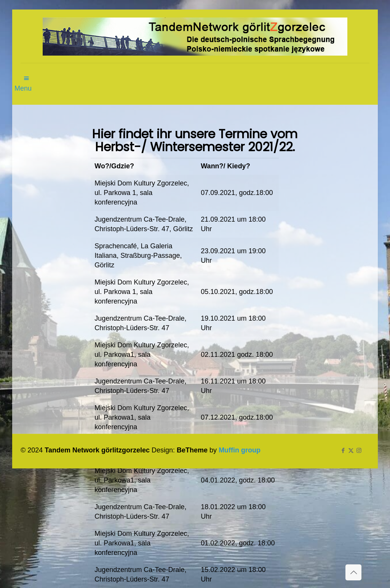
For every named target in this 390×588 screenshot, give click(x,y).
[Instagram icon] (359, 450)
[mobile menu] (27, 74)
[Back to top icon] (353, 572)
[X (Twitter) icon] (351, 450)
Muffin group (240, 450)
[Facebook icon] (343, 450)
